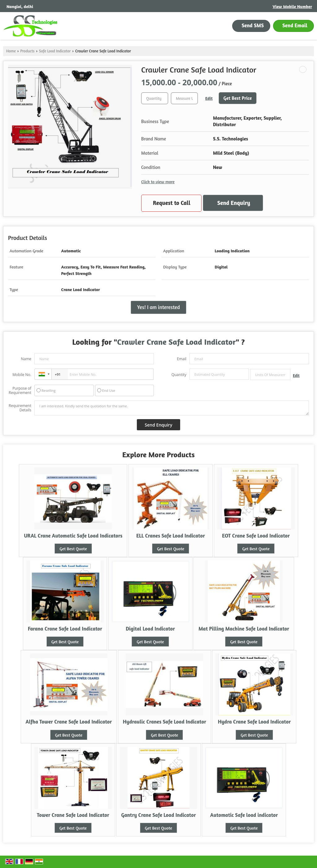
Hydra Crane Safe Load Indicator (254, 722)
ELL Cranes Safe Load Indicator (171, 536)
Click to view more (158, 182)
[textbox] (184, 98)
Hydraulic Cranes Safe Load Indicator (165, 722)
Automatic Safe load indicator (244, 815)
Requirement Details (20, 408)
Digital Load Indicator (150, 629)
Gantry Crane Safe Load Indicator (158, 815)
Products (27, 51)
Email (182, 359)
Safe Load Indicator (55, 51)
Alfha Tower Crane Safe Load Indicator (69, 722)
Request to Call (172, 203)
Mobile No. (22, 375)
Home (11, 51)
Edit (209, 98)
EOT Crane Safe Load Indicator (256, 536)
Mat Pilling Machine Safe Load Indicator (244, 629)
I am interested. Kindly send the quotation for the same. (172, 408)
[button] (292, 6)
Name (26, 359)
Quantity (179, 375)
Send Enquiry (234, 203)
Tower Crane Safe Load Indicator (73, 815)
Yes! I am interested (158, 307)
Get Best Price (238, 98)
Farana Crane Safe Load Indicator (65, 629)
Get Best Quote (73, 549)
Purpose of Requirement (20, 391)
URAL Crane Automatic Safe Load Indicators (73, 536)
